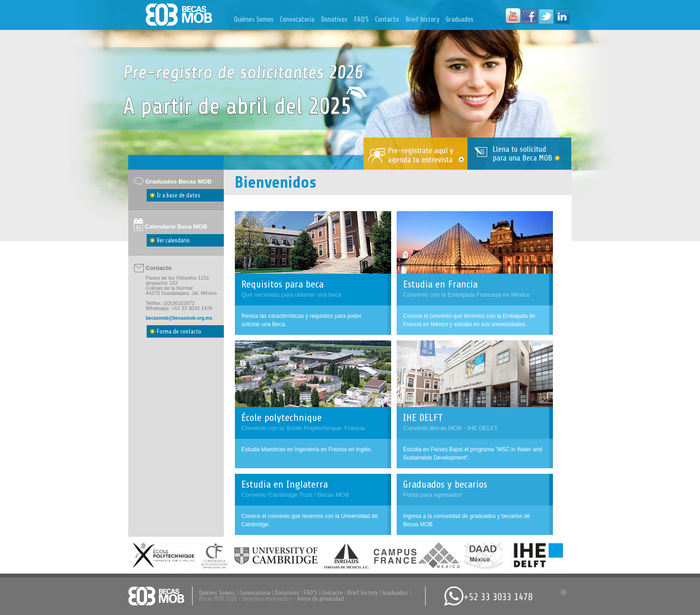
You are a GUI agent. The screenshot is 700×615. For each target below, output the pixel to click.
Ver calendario (173, 240)
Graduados (460, 20)
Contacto (387, 20)
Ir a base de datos (179, 195)
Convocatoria (297, 20)
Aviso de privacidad (321, 599)
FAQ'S (361, 20)
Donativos (334, 20)
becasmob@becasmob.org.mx (179, 318)
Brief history (422, 20)
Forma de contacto (179, 331)
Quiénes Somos (254, 20)
